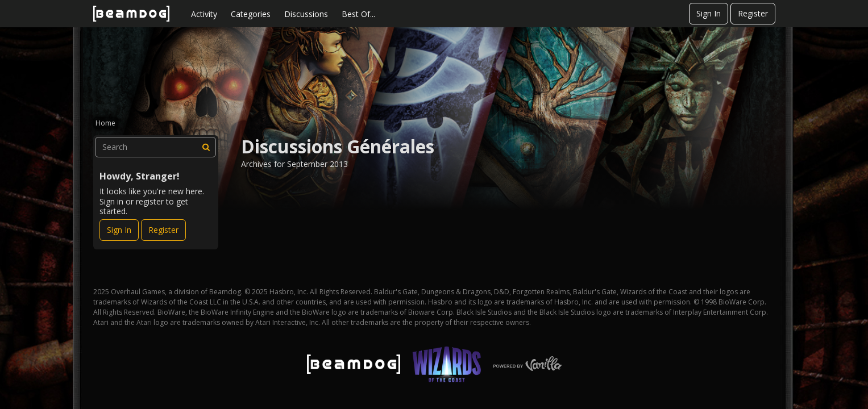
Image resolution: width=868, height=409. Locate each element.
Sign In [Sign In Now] (119, 230)
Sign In (709, 13)
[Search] (206, 147)
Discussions (306, 14)
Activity (204, 14)
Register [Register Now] (163, 230)
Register (753, 13)
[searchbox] (156, 147)
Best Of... (358, 14)
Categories (251, 14)
